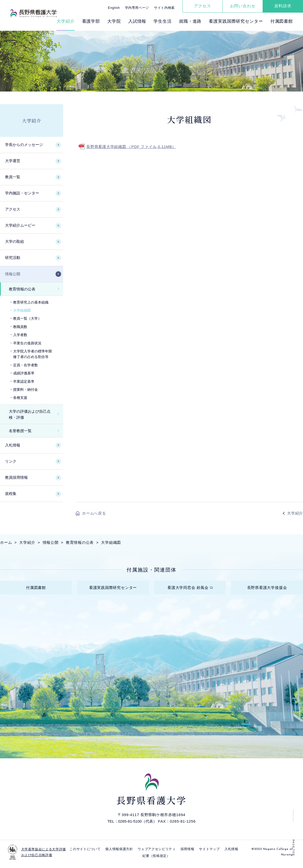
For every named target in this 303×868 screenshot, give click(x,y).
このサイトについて (85, 853)
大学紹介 (32, 121)
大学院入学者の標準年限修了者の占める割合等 (33, 354)
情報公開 (13, 274)
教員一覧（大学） (27, 318)
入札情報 (13, 445)
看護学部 (91, 21)
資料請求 (283, 6)
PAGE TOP (293, 848)
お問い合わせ (243, 6)
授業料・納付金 (26, 390)
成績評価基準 (24, 373)
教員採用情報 (16, 477)
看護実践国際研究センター (236, 21)
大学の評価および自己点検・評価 (30, 414)
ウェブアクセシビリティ (157, 853)
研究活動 (13, 258)
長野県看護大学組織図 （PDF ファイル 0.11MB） (131, 147)
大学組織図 (22, 310)
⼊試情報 (137, 21)
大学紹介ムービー (20, 225)
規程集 (11, 493)
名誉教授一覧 (20, 431)
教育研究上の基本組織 (31, 302)
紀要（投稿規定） (156, 860)
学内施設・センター (22, 193)
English (114, 8)
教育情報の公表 (22, 289)
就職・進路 (190, 21)
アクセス (202, 6)
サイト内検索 (164, 8)
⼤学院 (114, 21)
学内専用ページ (137, 8)
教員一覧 (13, 177)
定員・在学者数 (26, 365)
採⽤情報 (187, 853)
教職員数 (20, 327)
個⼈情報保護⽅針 (119, 853)
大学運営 (13, 161)
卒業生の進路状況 (27, 343)
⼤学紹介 (66, 21)
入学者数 (20, 335)
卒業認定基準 (24, 381)
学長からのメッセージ (24, 145)
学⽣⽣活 (162, 21)
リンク (11, 461)
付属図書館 (282, 21)
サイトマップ (209, 853)
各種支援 (20, 398)
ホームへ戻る (94, 513)
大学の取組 (15, 241)
